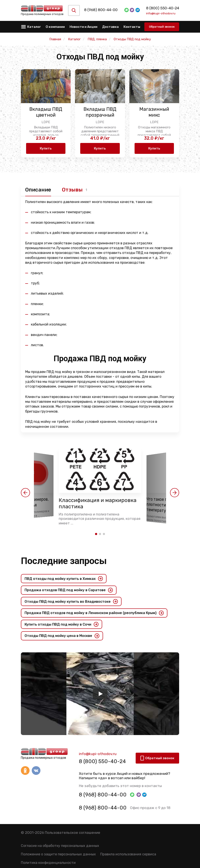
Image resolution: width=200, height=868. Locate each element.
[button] (25, 493)
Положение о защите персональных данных (58, 854)
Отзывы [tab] (72, 190)
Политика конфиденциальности (48, 863)
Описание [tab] (38, 190)
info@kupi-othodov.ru (161, 13)
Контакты (132, 27)
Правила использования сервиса (128, 854)
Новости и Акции (83, 27)
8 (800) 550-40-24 (163, 8)
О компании (55, 27)
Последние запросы (64, 561)
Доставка (110, 27)
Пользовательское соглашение (72, 833)
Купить (46, 148)
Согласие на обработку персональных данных (60, 846)
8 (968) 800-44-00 (104, 10)
